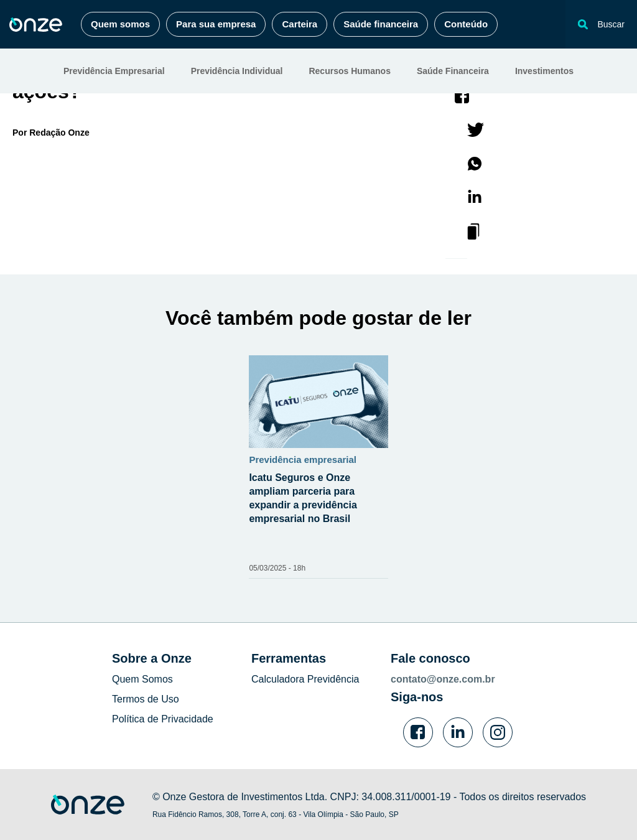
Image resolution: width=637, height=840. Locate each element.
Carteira (300, 24)
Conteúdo (466, 24)
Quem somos (120, 24)
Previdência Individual (237, 71)
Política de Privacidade (163, 719)
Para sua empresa (216, 24)
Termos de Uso (146, 699)
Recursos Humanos (349, 71)
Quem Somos (142, 679)
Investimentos (544, 71)
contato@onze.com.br (443, 679)
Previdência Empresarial (114, 71)
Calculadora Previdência (305, 679)
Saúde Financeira (453, 71)
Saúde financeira (381, 24)
